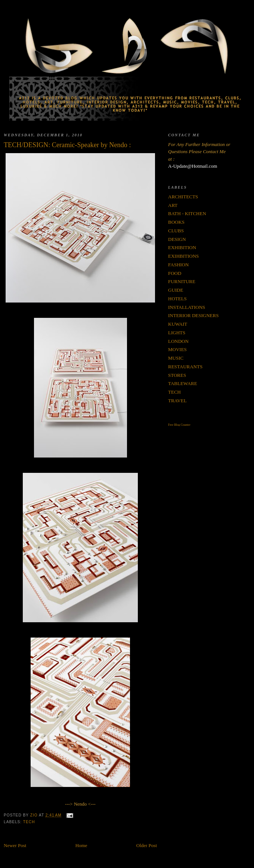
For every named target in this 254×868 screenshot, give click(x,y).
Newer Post (15, 845)
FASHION (178, 265)
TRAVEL (177, 401)
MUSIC (176, 358)
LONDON (178, 341)
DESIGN (177, 239)
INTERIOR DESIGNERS (193, 315)
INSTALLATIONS (187, 307)
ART (173, 205)
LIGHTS (177, 333)
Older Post (147, 845)
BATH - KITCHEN (187, 213)
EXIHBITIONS (183, 256)
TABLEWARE (183, 383)
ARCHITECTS (183, 197)
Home (81, 845)
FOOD (175, 273)
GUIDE (176, 290)
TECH (29, 822)
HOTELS (177, 299)
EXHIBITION (182, 247)
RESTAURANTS (185, 367)
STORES (177, 375)
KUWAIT (178, 324)
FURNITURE (182, 281)
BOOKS (176, 222)
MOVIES (177, 349)
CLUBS (176, 231)
